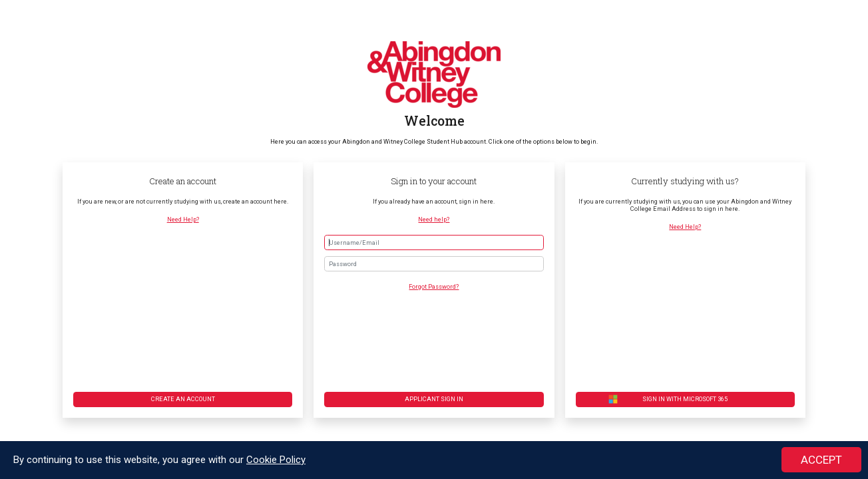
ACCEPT (821, 463)
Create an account (183, 399)
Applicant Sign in (434, 399)
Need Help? (183, 219)
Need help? (434, 219)
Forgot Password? (434, 286)
